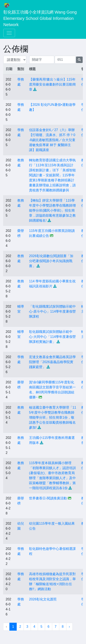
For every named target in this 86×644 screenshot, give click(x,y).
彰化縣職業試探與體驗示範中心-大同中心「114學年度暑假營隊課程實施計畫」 (52, 337)
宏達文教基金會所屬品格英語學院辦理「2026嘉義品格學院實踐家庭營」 (52, 362)
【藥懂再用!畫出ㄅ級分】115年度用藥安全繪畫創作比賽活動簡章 (52, 84)
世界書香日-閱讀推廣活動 (48, 498)
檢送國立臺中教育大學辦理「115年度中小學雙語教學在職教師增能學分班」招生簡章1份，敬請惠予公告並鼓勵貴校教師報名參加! (53, 417)
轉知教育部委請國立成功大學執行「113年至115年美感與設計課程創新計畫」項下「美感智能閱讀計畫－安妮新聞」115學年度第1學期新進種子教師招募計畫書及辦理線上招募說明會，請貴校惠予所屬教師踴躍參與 (52, 175)
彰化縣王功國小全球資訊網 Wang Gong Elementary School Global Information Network (41, 18)
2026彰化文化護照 (43, 599)
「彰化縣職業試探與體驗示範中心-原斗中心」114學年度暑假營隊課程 (52, 311)
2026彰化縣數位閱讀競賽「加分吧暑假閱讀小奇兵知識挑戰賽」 (51, 261)
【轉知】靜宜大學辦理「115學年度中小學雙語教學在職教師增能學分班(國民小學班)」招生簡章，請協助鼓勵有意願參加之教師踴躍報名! (52, 210)
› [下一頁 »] (69, 627)
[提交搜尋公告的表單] (79, 60)
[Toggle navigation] (9, 33)
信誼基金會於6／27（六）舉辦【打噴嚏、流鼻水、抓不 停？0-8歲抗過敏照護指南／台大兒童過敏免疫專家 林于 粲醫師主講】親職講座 (52, 140)
